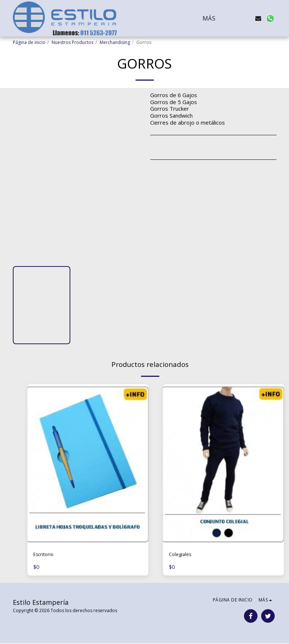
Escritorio (45, 555)
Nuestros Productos (73, 42)
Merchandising (115, 42)
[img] (88, 465)
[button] (235, 18)
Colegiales (182, 555)
